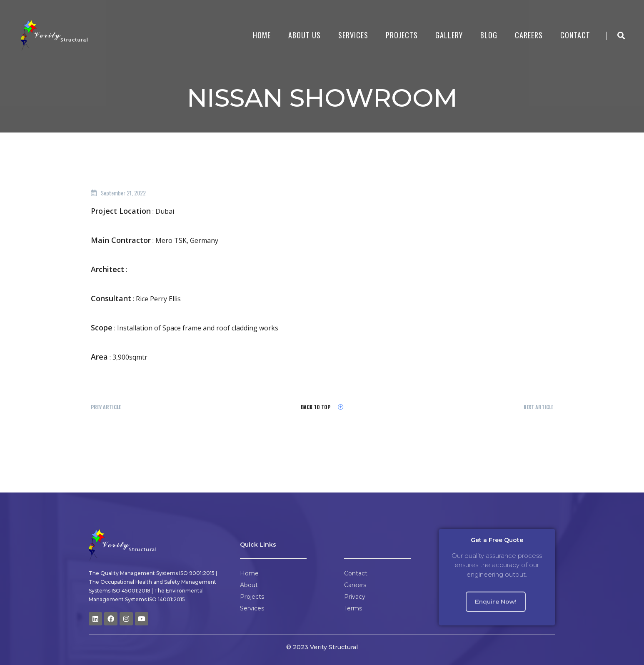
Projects (402, 35)
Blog (489, 35)
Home (262, 35)
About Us (305, 35)
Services (353, 35)
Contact (575, 35)
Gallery (449, 35)
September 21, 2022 (123, 193)
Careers (529, 35)
